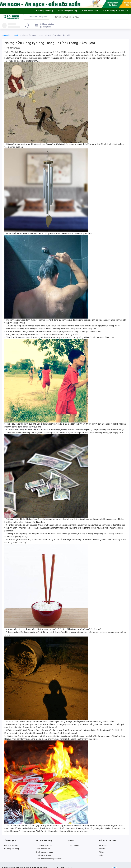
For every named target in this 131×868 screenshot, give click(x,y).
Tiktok (102, 852)
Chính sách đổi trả (43, 849)
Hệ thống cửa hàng (12, 849)
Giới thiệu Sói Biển (11, 845)
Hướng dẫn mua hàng (44, 845)
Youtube (102, 849)
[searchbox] (88, 17)
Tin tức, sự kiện (73, 845)
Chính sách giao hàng (44, 852)
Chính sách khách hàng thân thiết (49, 859)
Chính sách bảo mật (44, 855)
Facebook (103, 845)
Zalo (101, 855)
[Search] (126, 17)
